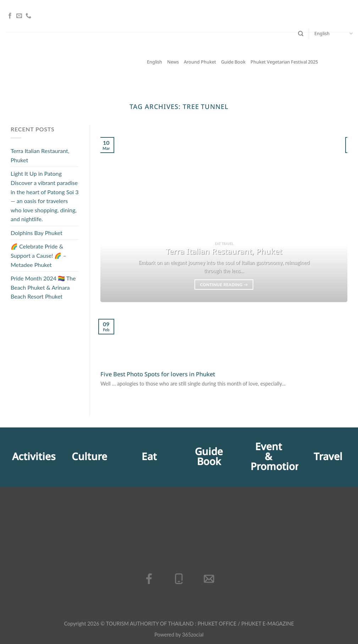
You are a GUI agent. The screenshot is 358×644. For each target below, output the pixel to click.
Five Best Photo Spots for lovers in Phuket (158, 375)
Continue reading (224, 285)
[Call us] (28, 16)
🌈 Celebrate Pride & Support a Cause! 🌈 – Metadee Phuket (38, 256)
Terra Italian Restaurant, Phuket (40, 155)
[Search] (301, 34)
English (334, 34)
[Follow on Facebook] (10, 16)
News (173, 62)
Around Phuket (200, 62)
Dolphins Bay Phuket (37, 233)
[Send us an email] (19, 16)
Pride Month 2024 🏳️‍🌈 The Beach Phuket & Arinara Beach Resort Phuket (43, 288)
